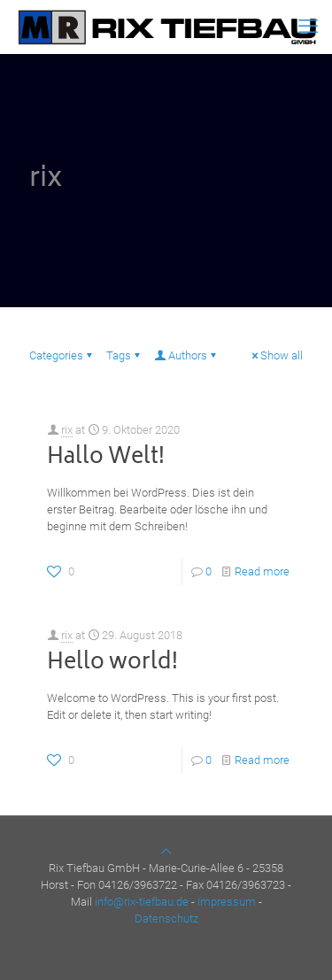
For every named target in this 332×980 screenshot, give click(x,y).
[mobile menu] (308, 27)
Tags (124, 355)
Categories (62, 355)
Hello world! (112, 664)
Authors (186, 355)
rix (67, 430)
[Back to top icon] (166, 851)
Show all (276, 355)
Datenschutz (166, 918)
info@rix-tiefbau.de (142, 902)
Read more (262, 571)
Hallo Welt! (106, 458)
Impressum (227, 902)
